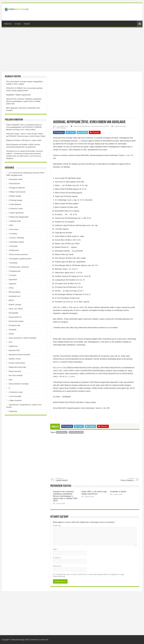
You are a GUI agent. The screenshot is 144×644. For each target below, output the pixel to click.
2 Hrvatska (13, 234)
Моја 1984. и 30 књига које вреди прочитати (94, 493)
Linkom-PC (44, 640)
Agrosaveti (13, 279)
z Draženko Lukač (16, 392)
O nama (18, 24)
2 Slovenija (13, 246)
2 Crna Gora (13, 229)
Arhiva (11, 288)
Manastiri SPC (14, 350)
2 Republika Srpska (16, 242)
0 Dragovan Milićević (17, 188)
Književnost (13, 346)
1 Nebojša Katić (15, 221)
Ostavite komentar (120, 126)
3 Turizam (12, 275)
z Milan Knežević (15, 400)
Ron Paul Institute (16, 375)
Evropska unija (14, 325)
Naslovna (8, 24)
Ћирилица (13, 411)
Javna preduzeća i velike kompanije (22, 338)
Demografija (13, 313)
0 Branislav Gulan (16, 179)
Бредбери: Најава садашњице (18, 95)
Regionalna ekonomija (17, 367)
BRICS (11, 300)
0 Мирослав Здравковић (82, 126)
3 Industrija (13, 263)
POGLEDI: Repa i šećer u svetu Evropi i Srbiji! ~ (25, 134)
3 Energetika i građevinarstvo (20, 259)
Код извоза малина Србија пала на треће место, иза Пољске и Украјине (24, 156)
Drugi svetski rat (15, 317)
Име (55, 549)
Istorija (11, 334)
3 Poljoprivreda (14, 271)
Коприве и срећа (118, 491)
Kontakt (27, 24)
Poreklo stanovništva (17, 363)
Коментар (57, 525)
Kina (10, 342)
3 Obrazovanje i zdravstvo (19, 267)
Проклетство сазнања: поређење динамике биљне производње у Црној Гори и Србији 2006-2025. (65, 496)
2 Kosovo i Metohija (16, 238)
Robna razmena (15, 371)
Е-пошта (57, 558)
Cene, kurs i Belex (16, 309)
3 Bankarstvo (14, 250)
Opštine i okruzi (15, 359)
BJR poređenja (14, 292)
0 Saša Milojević (15, 204)
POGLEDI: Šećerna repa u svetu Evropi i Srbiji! (27, 136)
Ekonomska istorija (16, 321)
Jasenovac (62, 432)
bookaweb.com (14, 296)
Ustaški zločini (77, 432)
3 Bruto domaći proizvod (18, 254)
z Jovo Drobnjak (15, 396)
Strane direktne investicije (19, 384)
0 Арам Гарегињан (16, 213)
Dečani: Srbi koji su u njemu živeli (28, 140)
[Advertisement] (91, 12)
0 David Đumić (14, 184)
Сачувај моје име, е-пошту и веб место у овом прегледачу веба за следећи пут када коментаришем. (89, 575)
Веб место (57, 566)
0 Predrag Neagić (15, 200)
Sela (10, 380)
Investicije (12, 330)
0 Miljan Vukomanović (17, 192)
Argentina (12, 284)
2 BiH (11, 225)
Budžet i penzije (15, 305)
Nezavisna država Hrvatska (100, 126)
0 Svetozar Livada (16, 209)
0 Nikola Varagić (15, 196)
